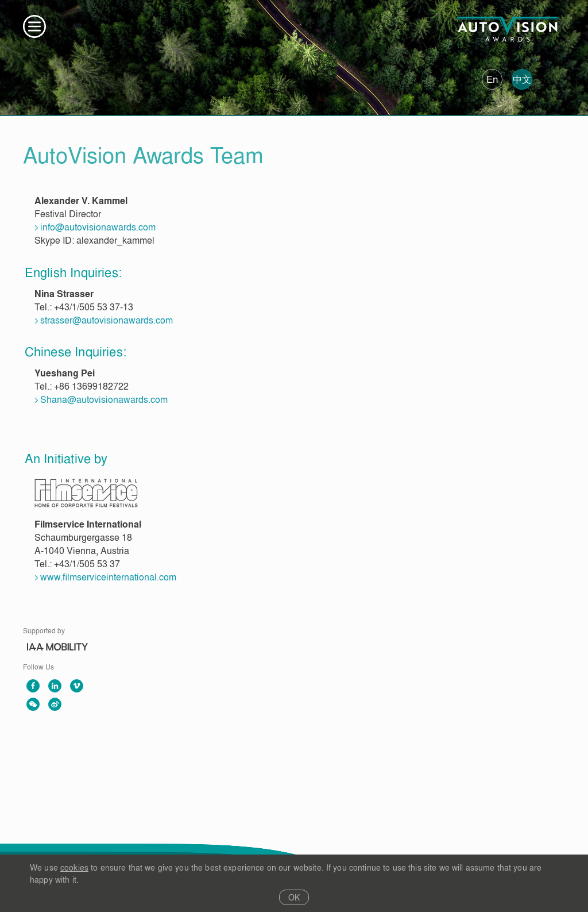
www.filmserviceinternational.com (108, 577)
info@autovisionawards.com (98, 227)
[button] (34, 26)
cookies (74, 867)
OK (294, 897)
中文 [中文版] (522, 79)
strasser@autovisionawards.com (107, 320)
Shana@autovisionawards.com (104, 399)
